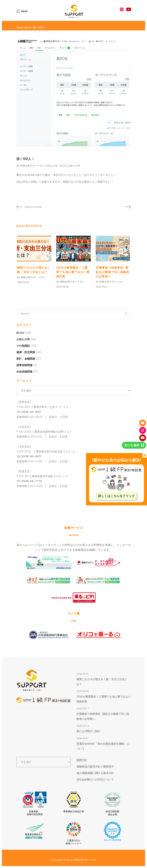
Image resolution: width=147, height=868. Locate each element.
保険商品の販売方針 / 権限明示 (95, 767)
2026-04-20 (62, 287)
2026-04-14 (83, 726)
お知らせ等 (74, 166)
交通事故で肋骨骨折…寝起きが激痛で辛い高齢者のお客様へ (112, 272)
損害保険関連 (24, 365)
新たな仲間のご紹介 (88, 731)
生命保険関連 (24, 372)
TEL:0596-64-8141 (29, 412)
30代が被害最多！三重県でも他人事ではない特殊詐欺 (73, 272)
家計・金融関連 (26, 359)
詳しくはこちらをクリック (116, 496)
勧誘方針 (82, 760)
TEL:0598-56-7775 (29, 481)
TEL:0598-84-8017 (29, 456)
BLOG (28, 28)
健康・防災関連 (26, 352)
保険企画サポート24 (31, 166)
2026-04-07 (83, 738)
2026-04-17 (102, 287)
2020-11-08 (51, 166)
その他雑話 (23, 346)
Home (20, 28)
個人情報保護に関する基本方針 (95, 773)
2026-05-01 (23, 282)
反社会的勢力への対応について (95, 780)
